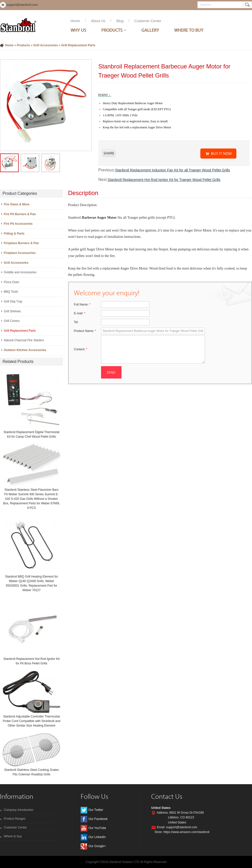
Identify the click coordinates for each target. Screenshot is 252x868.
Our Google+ (97, 846)
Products (112, 30)
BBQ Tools (11, 292)
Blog (120, 21)
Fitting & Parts (14, 234)
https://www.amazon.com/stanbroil (186, 832)
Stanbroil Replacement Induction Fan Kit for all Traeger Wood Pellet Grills (173, 170)
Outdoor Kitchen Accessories (25, 350)
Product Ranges (15, 819)
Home (75, 21)
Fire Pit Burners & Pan (20, 214)
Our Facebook (98, 819)
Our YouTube (97, 828)
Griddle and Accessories (20, 272)
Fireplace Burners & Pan (21, 243)
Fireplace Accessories (20, 253)
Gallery (150, 30)
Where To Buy (189, 30)
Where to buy (13, 836)
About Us (98, 21)
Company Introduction (19, 810)
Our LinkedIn (97, 837)
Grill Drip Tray (13, 301)
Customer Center (148, 21)
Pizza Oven (11, 282)
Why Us (78, 30)
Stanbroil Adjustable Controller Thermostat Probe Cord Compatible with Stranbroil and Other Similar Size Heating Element (31, 721)
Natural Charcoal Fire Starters (24, 340)
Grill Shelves (12, 311)
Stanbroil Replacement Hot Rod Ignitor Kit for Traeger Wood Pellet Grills (164, 180)
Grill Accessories (46, 45)
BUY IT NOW (221, 154)
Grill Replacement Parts (78, 45)
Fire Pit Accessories (18, 224)
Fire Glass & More (17, 204)
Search (247, 5)
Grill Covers (12, 321)
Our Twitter (96, 810)
